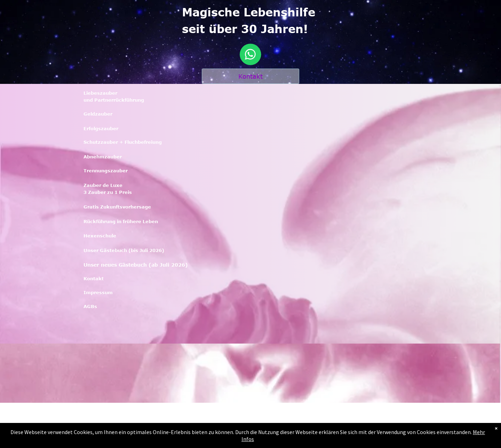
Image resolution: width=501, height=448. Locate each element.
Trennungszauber (106, 171)
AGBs (90, 306)
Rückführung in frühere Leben (121, 221)
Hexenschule (100, 236)
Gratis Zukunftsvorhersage (117, 207)
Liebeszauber (100, 93)
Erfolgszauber (101, 128)
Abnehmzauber (103, 157)
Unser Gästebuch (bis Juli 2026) (124, 250)
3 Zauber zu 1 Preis (108, 192)
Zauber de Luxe (103, 185)
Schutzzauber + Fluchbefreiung (123, 142)
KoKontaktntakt (104, 320)
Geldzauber (98, 114)
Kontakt (94, 278)
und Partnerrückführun (112, 100)
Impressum (98, 292)
